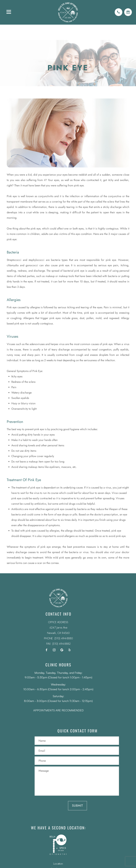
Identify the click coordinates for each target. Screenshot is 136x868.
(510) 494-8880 (59, 638)
